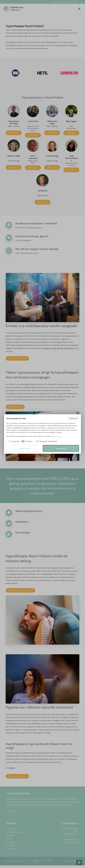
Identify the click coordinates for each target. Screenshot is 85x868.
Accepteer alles (61, 448)
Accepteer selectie (24, 448)
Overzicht (74, 418)
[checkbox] (13, 441)
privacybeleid (58, 436)
